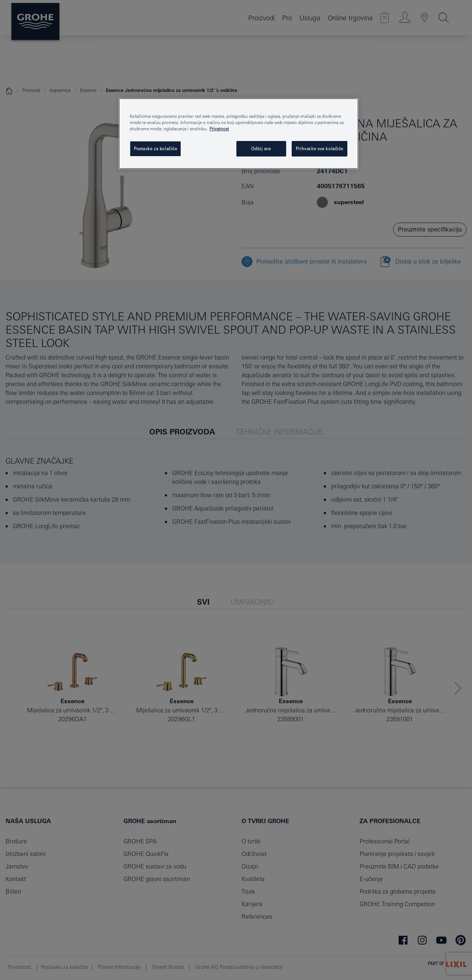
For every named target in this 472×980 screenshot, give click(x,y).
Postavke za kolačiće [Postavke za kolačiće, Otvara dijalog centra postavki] (155, 149)
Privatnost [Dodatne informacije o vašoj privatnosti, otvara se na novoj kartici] (219, 129)
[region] (239, 134)
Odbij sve (261, 149)
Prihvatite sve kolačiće (320, 149)
